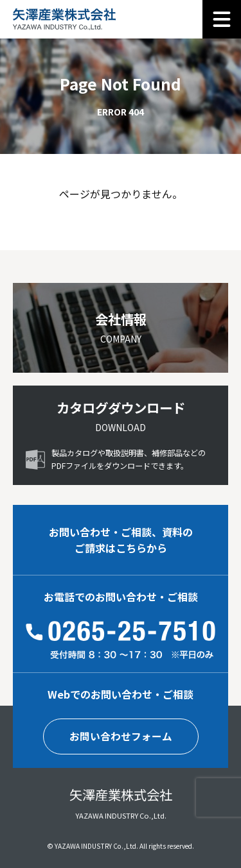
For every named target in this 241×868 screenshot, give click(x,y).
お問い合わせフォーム (121, 736)
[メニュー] (222, 19)
